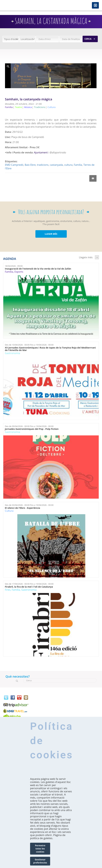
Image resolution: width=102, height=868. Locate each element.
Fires (8, 590)
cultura (68, 165)
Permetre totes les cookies (40, 849)
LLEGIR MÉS (51, 234)
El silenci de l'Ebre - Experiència (22, 508)
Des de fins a (29, 345)
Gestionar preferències (40, 861)
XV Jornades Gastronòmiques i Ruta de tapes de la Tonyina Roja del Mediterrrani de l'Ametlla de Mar (50, 349)
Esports (19, 272)
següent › (97, 257)
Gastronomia (12, 353)
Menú (95, 6)
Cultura (9, 511)
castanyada (56, 165)
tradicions (43, 165)
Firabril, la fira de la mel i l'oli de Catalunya (29, 587)
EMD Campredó (14, 165)
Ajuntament (41, 152)
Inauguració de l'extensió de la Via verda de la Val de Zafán (38, 269)
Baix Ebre (30, 165)
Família (78, 165)
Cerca (88, 39)
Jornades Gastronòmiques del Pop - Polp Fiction (32, 429)
